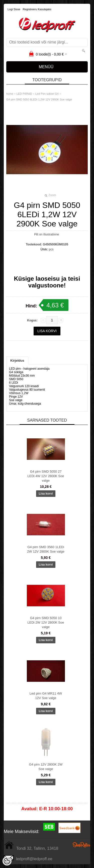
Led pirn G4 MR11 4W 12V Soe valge (46, 696)
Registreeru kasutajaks (37, 9)
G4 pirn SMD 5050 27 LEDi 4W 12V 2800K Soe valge (46, 476)
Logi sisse (14, 9)
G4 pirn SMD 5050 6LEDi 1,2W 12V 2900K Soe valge (39, 99)
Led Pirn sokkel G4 (47, 94)
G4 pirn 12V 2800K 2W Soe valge (46, 767)
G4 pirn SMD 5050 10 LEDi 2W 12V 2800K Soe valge (46, 622)
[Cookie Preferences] (7, 861)
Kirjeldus (17, 361)
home (10, 94)
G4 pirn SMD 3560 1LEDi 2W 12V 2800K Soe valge (46, 549)
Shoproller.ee (81, 845)
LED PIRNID (24, 94)
